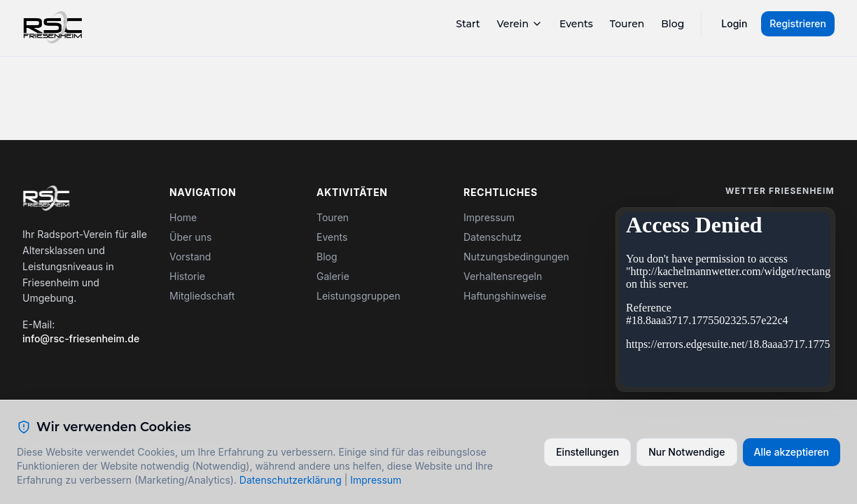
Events (576, 24)
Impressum (489, 217)
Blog (673, 24)
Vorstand (190, 257)
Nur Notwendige (687, 452)
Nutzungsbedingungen (516, 257)
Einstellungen (587, 452)
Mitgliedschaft (202, 296)
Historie (187, 276)
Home (183, 217)
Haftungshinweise (505, 296)
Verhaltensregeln (503, 276)
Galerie (333, 276)
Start (468, 24)
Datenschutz (493, 237)
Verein (520, 24)
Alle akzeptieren (792, 452)
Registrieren (798, 23)
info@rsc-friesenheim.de (81, 338)
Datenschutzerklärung (291, 480)
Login (734, 23)
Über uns (190, 237)
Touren (627, 24)
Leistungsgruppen (358, 296)
